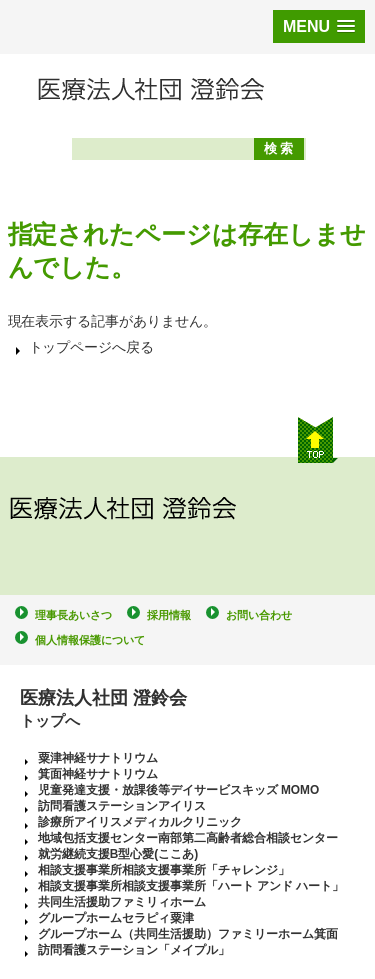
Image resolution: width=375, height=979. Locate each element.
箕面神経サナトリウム (98, 774)
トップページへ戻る (92, 347)
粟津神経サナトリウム (98, 758)
